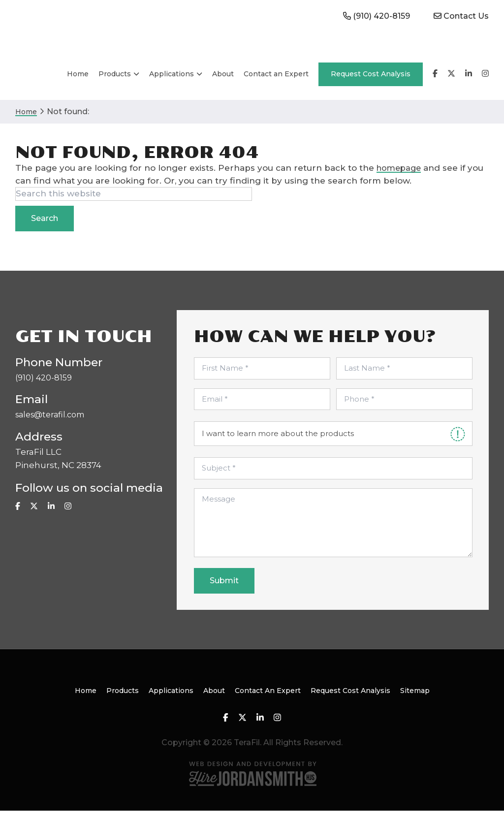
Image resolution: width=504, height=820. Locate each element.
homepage (400, 177)
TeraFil (62, 35)
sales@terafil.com (53, 425)
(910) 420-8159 (45, 387)
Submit (224, 590)
